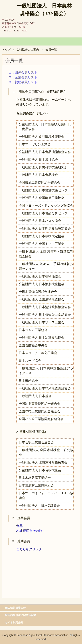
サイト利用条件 (14, 623)
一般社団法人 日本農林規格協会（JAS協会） (44, 10)
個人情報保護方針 (15, 608)
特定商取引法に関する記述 (21, 615)
